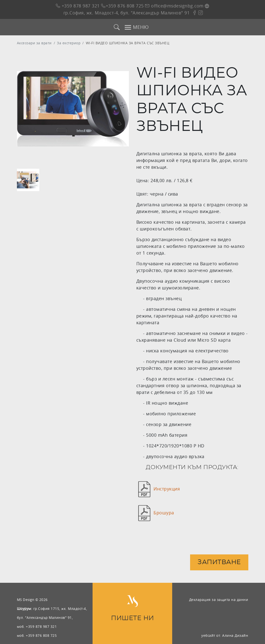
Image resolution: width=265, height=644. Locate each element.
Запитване (219, 562)
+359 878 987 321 (78, 6)
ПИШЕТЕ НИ (132, 618)
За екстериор (69, 43)
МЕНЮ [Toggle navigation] (136, 27)
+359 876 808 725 (122, 6)
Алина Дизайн (235, 635)
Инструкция (167, 489)
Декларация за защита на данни (219, 600)
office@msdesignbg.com (174, 6)
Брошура (164, 513)
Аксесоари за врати (34, 43)
